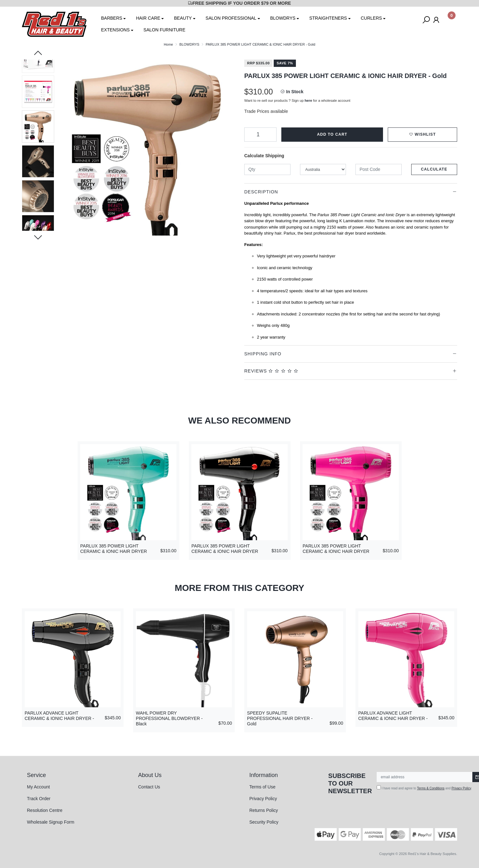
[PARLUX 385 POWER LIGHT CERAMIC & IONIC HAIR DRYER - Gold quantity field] (260, 135)
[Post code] (379, 169)
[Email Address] (425, 777)
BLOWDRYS (283, 18)
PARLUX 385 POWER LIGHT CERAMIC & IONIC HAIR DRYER (114, 549)
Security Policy (264, 822)
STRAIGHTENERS (328, 18)
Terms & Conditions (431, 788)
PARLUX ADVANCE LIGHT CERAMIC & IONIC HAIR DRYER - (59, 716)
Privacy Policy (263, 799)
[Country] (323, 169)
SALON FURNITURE (164, 30)
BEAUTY (183, 18)
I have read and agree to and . (424, 788)
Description (261, 192)
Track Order (39, 799)
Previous (38, 54)
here (309, 100)
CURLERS (371, 18)
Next (38, 237)
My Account (38, 787)
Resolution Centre (45, 810)
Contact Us (149, 787)
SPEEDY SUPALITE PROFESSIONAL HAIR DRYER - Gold (280, 718)
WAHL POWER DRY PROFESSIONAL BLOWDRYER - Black (169, 718)
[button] (422, 135)
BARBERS (112, 18)
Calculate (434, 169)
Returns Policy (264, 810)
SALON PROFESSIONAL (231, 18)
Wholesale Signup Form (51, 822)
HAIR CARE (148, 18)
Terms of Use (262, 787)
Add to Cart (332, 134)
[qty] (267, 169)
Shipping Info (263, 354)
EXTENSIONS (115, 30)
